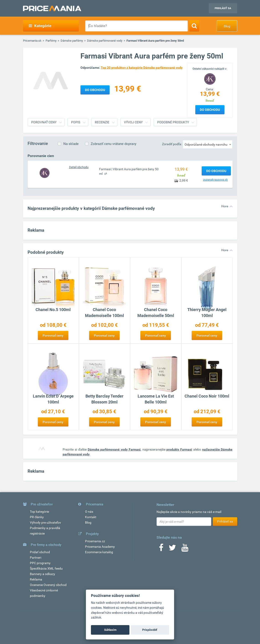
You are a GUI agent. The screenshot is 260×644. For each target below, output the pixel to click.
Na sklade (71, 144)
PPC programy (40, 563)
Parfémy (51, 41)
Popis (76, 122)
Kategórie (40, 26)
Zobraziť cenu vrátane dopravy (113, 144)
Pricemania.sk (32, 41)
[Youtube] (185, 549)
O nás (89, 512)
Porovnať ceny (44, 122)
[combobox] (208, 144)
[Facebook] (161, 549)
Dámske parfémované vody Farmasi (114, 449)
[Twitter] (172, 549)
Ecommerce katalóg (99, 552)
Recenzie (102, 122)
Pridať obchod (40, 552)
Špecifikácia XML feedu (46, 568)
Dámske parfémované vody (105, 41)
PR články (37, 517)
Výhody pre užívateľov (45, 522)
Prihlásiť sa (223, 8)
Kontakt (91, 517)
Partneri (36, 558)
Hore (225, 206)
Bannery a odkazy (42, 574)
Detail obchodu (79, 167)
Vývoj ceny (133, 122)
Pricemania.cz (95, 541)
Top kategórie (39, 512)
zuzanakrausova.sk (215, 180)
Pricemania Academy (100, 547)
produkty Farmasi (179, 449)
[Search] (194, 26)
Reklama (36, 579)
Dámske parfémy (72, 41)
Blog (227, 26)
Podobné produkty (173, 122)
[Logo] (210, 79)
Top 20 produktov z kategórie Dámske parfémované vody (142, 68)
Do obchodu (210, 110)
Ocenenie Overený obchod (48, 585)
